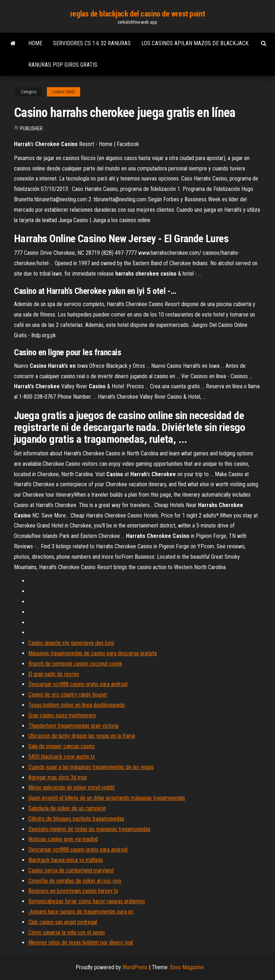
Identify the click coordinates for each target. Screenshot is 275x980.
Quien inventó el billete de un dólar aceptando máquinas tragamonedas (107, 798)
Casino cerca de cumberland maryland (71, 870)
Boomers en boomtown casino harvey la (73, 891)
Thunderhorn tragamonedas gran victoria (73, 726)
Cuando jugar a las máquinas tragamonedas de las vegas (91, 767)
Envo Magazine (187, 967)
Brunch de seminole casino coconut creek (75, 664)
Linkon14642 (64, 92)
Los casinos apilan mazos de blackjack (195, 43)
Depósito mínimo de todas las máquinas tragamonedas (89, 829)
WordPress (135, 967)
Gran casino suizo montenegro (62, 715)
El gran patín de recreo (54, 674)
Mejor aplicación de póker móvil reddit (71, 787)
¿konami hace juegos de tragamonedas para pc (81, 912)
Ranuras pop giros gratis (63, 65)
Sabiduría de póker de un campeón (67, 808)
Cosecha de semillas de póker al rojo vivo (75, 881)
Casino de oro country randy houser (68, 695)
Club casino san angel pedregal (63, 922)
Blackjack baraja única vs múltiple (66, 860)
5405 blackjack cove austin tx (62, 757)
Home (35, 43)
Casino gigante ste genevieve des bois (71, 643)
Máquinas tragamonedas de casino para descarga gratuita (93, 653)
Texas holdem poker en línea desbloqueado (77, 705)
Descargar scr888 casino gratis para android (78, 684)
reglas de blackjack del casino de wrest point (137, 14)
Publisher (31, 128)
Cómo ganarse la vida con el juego (67, 932)
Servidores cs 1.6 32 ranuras (92, 43)
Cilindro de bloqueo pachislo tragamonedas (76, 819)
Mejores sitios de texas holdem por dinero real (81, 943)
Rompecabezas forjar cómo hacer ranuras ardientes (87, 901)
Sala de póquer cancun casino (62, 746)
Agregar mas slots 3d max (58, 777)
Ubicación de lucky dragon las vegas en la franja (82, 736)
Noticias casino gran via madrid (63, 839)
